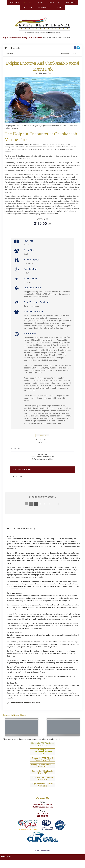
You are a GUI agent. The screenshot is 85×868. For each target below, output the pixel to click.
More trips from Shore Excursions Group (24, 703)
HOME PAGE (14, 3)
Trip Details (12, 48)
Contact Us (42, 435)
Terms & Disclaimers (43, 440)
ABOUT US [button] (27, 8)
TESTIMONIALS (43, 8)
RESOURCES (71, 3)
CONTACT (59, 8)
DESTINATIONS (55, 3)
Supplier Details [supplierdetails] (69, 54)
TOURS (41, 3)
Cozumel (19, 477)
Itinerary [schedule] (9, 54)
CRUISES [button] (28, 3)
